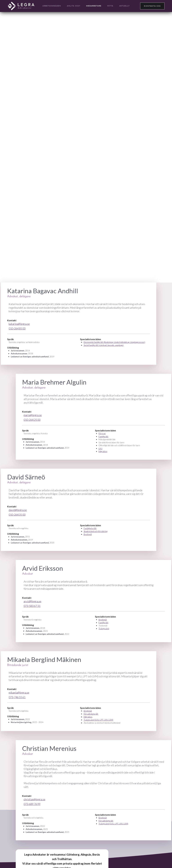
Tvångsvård (104, 629)
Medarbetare (94, 6)
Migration (103, 451)
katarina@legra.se (19, 324)
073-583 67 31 (32, 606)
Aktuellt (124, 6)
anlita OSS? (74, 6)
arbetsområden (52, 6)
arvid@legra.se (32, 601)
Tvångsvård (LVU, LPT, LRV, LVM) (98, 720)
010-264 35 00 (17, 515)
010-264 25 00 (32, 420)
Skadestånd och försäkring (95, 531)
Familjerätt (103, 436)
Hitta (110, 6)
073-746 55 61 (17, 697)
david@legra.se (18, 510)
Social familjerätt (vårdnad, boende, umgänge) (104, 345)
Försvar (102, 433)
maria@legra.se (33, 415)
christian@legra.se (34, 799)
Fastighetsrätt (90, 528)
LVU (100, 448)
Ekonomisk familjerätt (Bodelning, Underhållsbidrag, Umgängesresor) (114, 342)
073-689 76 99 (32, 804)
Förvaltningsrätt (91, 714)
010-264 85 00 (17, 328)
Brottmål (88, 534)
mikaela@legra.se (19, 692)
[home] (21, 6)
